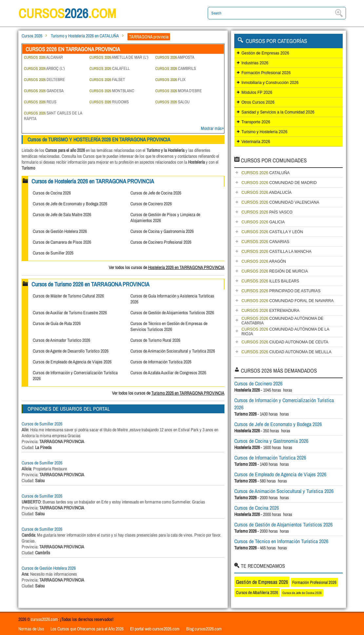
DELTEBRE (44, 80)
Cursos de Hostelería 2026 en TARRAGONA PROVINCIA (93, 181)
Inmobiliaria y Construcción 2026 (270, 83)
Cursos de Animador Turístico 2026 (61, 340)
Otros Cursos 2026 (258, 102)
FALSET (107, 80)
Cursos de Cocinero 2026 (151, 204)
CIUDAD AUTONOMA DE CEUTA (285, 342)
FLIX (170, 80)
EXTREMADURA (270, 311)
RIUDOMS (109, 102)
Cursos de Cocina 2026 (52, 193)
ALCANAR (43, 57)
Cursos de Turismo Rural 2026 (155, 340)
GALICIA (263, 222)
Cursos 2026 (32, 36)
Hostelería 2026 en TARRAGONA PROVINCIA (186, 267)
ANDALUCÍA (267, 193)
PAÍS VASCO (267, 212)
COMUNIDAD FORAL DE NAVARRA (287, 301)
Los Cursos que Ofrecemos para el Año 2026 (87, 629)
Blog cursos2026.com (204, 629)
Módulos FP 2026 (257, 92)
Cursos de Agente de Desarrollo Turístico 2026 (71, 351)
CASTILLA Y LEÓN (272, 232)
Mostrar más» (212, 128)
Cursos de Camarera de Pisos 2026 (62, 242)
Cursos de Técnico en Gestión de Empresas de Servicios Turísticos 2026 (169, 326)
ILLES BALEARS (270, 281)
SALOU (172, 102)
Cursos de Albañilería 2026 (257, 593)
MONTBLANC (112, 91)
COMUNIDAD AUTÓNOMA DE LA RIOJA (285, 332)
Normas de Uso (31, 629)
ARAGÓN (264, 261)
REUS (40, 102)
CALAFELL (110, 68)
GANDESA (44, 91)
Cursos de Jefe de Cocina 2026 (156, 193)
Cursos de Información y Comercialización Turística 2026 (284, 404)
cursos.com (67, 13)
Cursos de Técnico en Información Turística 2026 (281, 541)
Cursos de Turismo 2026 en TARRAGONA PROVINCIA (90, 284)
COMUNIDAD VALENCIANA (280, 202)
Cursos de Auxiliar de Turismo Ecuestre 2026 (70, 313)
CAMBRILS (176, 68)
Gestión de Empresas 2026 (265, 53)
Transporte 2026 (256, 122)
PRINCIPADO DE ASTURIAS (281, 291)
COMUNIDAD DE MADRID (279, 183)
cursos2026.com (44, 619)
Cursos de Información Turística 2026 (161, 362)
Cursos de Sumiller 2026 (53, 253)
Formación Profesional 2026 (266, 73)
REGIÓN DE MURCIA (275, 271)
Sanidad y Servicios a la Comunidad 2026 (278, 112)
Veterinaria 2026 (256, 142)
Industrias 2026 (255, 63)
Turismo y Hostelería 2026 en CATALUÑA (85, 36)
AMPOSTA (175, 57)
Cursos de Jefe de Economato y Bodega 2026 (70, 204)
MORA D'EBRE (179, 91)
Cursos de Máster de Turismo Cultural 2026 (68, 296)
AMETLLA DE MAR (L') (119, 57)
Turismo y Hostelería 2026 (264, 132)
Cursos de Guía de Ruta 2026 (57, 323)
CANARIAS (265, 242)
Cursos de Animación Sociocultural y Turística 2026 (173, 351)
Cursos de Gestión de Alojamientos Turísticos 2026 (172, 313)
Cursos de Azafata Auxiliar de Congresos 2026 (168, 373)
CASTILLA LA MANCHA (276, 252)
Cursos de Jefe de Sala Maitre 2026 (62, 215)
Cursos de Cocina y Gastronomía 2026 (162, 231)
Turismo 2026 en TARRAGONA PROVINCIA (188, 393)
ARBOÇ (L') (44, 68)
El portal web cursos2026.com (155, 629)
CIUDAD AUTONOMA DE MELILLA (287, 352)
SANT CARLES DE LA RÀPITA (53, 116)
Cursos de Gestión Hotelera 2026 (60, 231)
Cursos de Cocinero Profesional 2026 (161, 242)
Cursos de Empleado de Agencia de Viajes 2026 (72, 362)
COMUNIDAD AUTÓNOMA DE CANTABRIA (282, 321)
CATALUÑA (266, 173)
